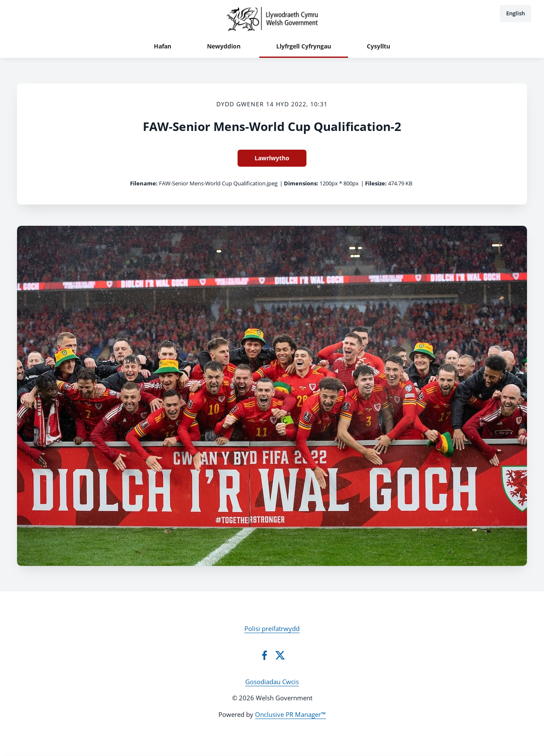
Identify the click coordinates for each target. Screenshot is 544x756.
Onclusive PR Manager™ (290, 714)
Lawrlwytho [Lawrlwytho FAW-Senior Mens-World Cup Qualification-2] (272, 158)
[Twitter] (280, 655)
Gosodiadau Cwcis (272, 682)
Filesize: (376, 183)
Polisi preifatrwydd (272, 628)
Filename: (144, 183)
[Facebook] (264, 655)
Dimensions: (301, 183)
